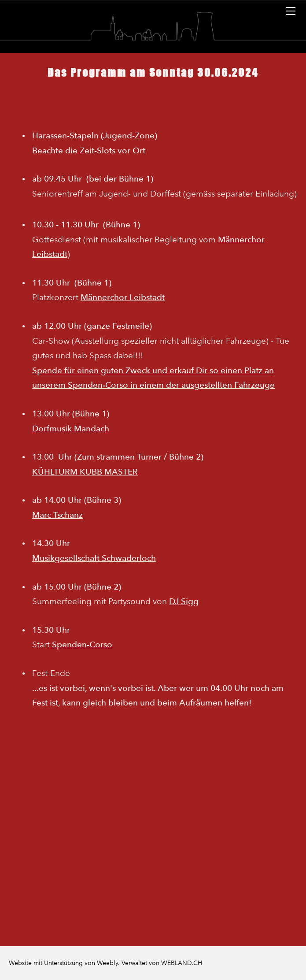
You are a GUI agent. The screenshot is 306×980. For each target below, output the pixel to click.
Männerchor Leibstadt (123, 297)
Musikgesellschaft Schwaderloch (94, 558)
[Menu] (291, 11)
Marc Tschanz (57, 515)
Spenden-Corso (82, 644)
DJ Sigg (184, 601)
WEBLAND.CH (182, 963)
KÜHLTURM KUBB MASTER (85, 472)
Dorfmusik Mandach (71, 429)
